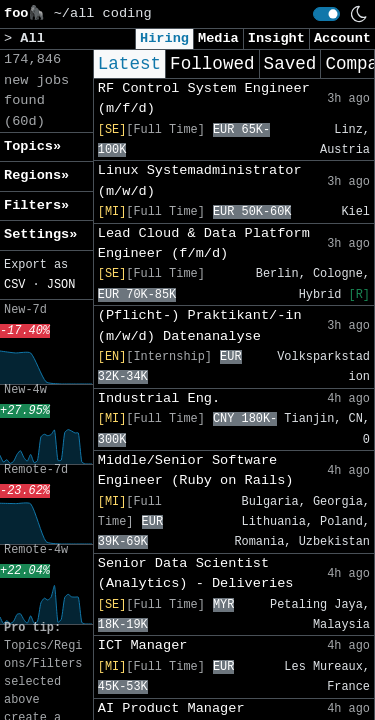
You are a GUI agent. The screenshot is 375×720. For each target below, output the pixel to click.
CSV (14, 285)
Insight (276, 38)
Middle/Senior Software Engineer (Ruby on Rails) (196, 470)
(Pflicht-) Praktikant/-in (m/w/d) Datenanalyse (200, 325)
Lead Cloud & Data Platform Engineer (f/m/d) (204, 243)
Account (342, 38)
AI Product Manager (171, 708)
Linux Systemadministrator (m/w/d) (200, 180)
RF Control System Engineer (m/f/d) (204, 98)
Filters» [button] (36, 205)
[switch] (326, 14)
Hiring (164, 38)
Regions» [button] (36, 175)
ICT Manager (143, 645)
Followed (212, 64)
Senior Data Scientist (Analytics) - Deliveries (196, 573)
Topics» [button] (32, 146)
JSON (61, 285)
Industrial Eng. (159, 398)
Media (218, 38)
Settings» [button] (40, 234)
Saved (290, 64)
